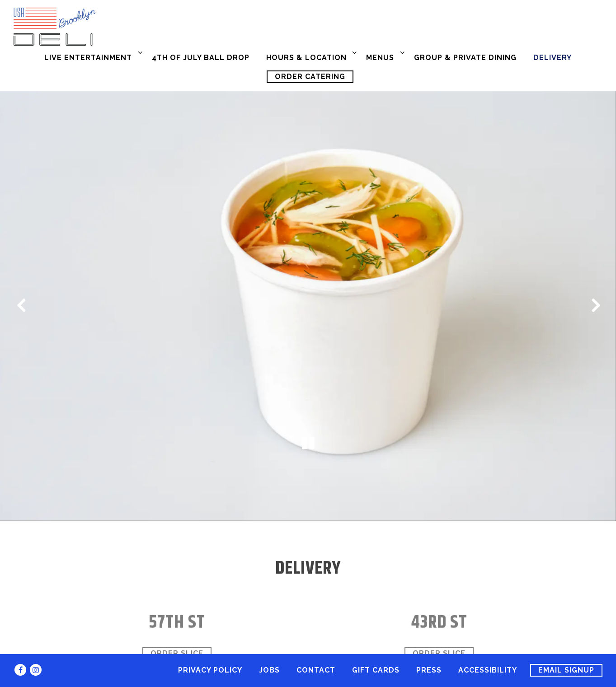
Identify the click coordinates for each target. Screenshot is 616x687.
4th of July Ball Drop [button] (201, 58)
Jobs (269, 670)
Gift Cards (376, 670)
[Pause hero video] (308, 415)
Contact (316, 670)
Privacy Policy (210, 670)
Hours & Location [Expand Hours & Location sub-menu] (310, 57)
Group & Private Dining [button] (465, 58)
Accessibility (488, 670)
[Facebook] (20, 670)
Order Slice (177, 621)
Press (429, 670)
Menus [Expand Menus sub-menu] (383, 57)
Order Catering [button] (310, 77)
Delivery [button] (553, 58)
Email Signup (566, 670)
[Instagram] (36, 670)
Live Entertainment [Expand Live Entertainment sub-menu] (92, 57)
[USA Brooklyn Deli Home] (106, 26)
